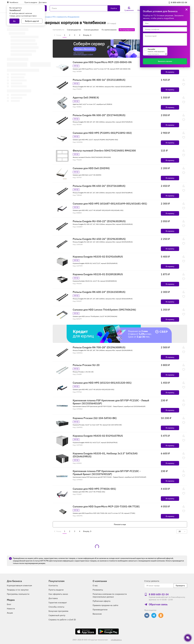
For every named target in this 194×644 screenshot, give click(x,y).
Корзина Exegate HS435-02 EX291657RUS (98, 436)
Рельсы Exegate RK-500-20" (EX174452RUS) (99, 115)
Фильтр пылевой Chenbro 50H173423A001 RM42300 (104, 151)
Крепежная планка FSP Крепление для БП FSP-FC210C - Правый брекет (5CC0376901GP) (107, 473)
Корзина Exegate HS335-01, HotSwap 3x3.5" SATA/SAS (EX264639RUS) (105, 455)
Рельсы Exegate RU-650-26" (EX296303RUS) (99, 239)
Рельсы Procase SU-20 (86, 365)
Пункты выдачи (31, 2)
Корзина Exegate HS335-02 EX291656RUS (98, 257)
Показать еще (120, 524)
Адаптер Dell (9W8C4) (86, 98)
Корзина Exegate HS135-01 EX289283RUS (98, 274)
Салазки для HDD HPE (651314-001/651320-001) (102, 383)
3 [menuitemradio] (75, 35)
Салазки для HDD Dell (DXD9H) (91, 168)
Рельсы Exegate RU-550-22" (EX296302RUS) (99, 221)
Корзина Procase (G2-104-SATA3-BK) (95, 418)
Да (14, 21)
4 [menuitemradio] (80, 35)
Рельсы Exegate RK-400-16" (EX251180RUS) (99, 80)
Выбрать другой (32, 21)
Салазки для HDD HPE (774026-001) (94, 489)
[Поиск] (85, 8)
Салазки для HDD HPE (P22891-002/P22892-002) (102, 133)
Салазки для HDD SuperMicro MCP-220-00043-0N (102, 62)
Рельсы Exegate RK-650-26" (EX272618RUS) (99, 186)
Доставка (43, 2)
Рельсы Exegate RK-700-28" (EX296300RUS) (99, 347)
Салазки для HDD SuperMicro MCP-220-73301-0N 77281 (106, 506)
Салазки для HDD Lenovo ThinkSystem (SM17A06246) (104, 310)
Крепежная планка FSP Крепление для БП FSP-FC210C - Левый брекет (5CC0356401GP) (111, 402)
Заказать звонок (165, 61)
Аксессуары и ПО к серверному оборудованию (60, 17)
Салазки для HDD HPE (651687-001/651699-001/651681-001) (110, 204)
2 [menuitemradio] (70, 35)
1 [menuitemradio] (65, 35)
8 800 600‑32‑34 (178, 2)
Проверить (180, 586)
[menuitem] (57, 35)
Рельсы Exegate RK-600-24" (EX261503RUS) (99, 292)
